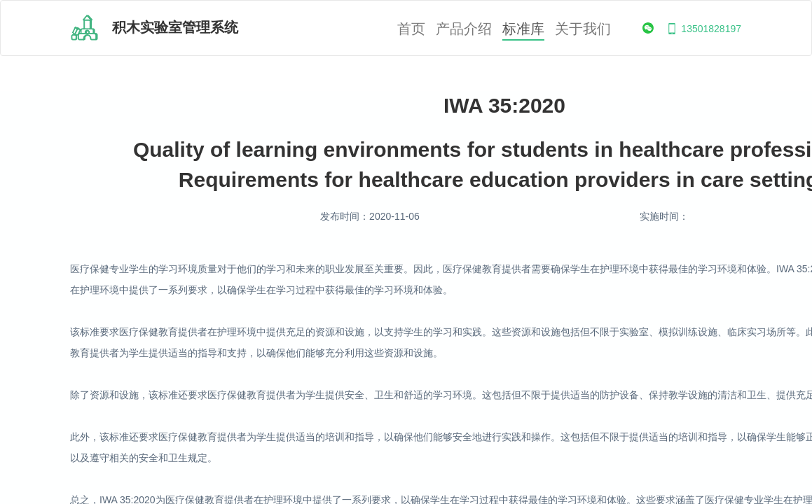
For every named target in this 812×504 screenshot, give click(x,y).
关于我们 (583, 29)
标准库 (523, 29)
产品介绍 (464, 29)
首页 (411, 29)
